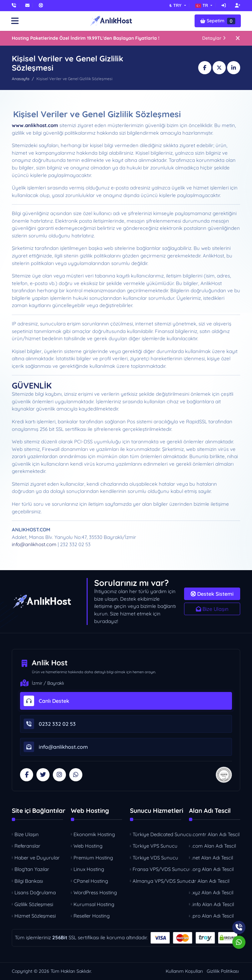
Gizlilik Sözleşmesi (34, 904)
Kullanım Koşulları (184, 971)
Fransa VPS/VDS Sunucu (157, 869)
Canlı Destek (46, 701)
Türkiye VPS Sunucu (155, 846)
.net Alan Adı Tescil (212, 858)
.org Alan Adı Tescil (213, 869)
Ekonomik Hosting (94, 834)
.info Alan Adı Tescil (213, 904)
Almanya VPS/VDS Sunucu (157, 881)
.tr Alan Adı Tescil (210, 881)
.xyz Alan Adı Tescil (212, 892)
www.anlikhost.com (35, 125)
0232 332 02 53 (50, 724)
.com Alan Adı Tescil (214, 846)
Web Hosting (88, 846)
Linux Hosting (89, 869)
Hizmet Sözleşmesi (35, 916)
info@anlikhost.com (34, 544)
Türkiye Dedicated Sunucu (157, 834)
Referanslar (27, 846)
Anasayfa (21, 79)
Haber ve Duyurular (37, 858)
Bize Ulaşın (212, 609)
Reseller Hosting (92, 916)
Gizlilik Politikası (223, 971)
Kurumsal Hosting (94, 904)
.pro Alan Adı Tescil (213, 916)
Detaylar (214, 38)
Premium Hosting (93, 858)
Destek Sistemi (212, 594)
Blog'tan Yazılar (32, 869)
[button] (204, 5)
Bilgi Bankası (29, 881)
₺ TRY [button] (176, 5)
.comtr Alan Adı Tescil (216, 834)
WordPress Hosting (95, 892)
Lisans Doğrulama (35, 892)
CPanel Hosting (91, 881)
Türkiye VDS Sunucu (155, 858)
